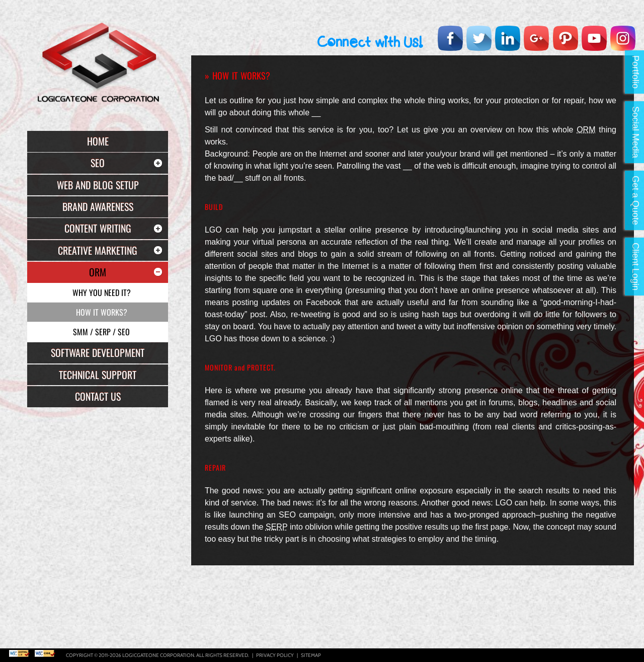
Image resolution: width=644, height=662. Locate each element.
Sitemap (311, 655)
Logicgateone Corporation (158, 655)
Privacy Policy (275, 655)
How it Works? (102, 312)
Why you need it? (102, 292)
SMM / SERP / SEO (101, 332)
